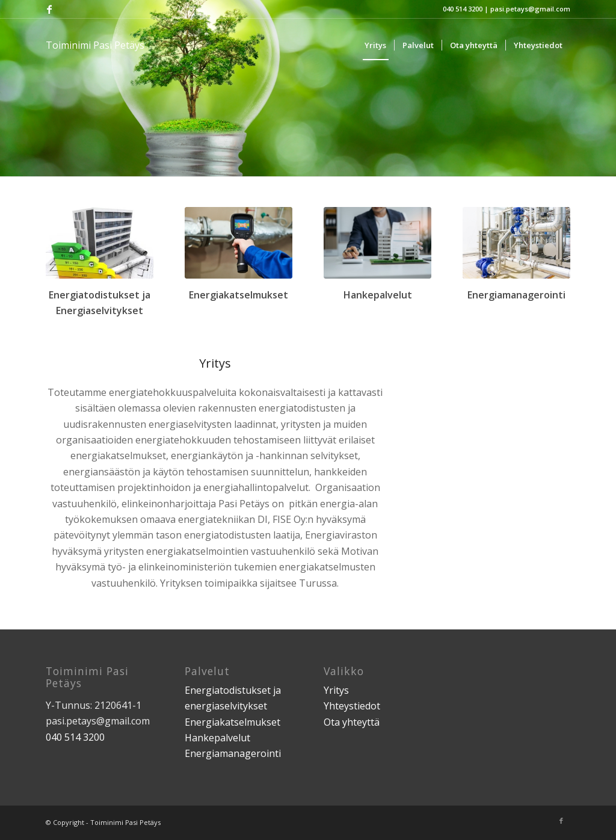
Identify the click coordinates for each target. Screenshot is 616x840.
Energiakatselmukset (233, 722)
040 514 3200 (463, 9)
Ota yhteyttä (352, 722)
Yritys (336, 690)
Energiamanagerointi (233, 753)
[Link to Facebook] (49, 9)
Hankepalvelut (217, 738)
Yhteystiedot (352, 706)
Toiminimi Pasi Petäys (95, 45)
